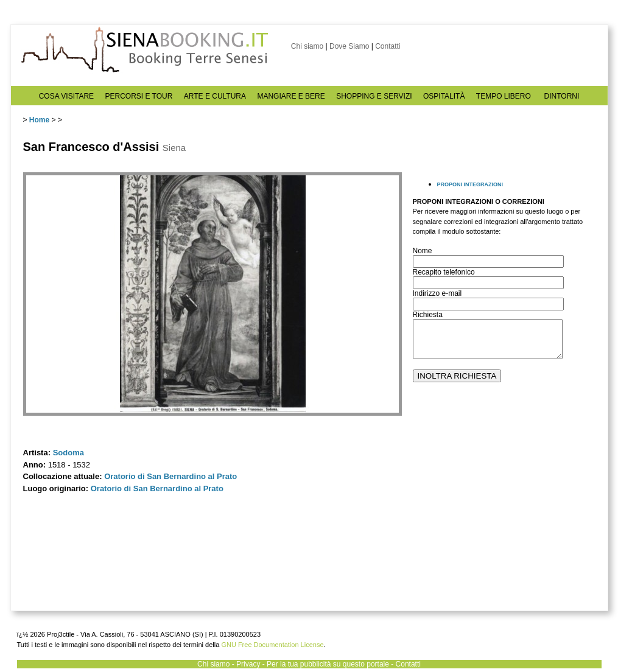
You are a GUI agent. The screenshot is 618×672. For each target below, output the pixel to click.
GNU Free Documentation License (272, 645)
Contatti (388, 46)
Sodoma (68, 453)
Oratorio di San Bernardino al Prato (170, 476)
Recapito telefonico (444, 272)
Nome (423, 251)
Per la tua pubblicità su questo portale (328, 664)
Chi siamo (307, 46)
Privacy (248, 664)
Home (39, 120)
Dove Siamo (349, 46)
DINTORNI (562, 96)
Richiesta (428, 315)
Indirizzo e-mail (437, 293)
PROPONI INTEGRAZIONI (470, 184)
